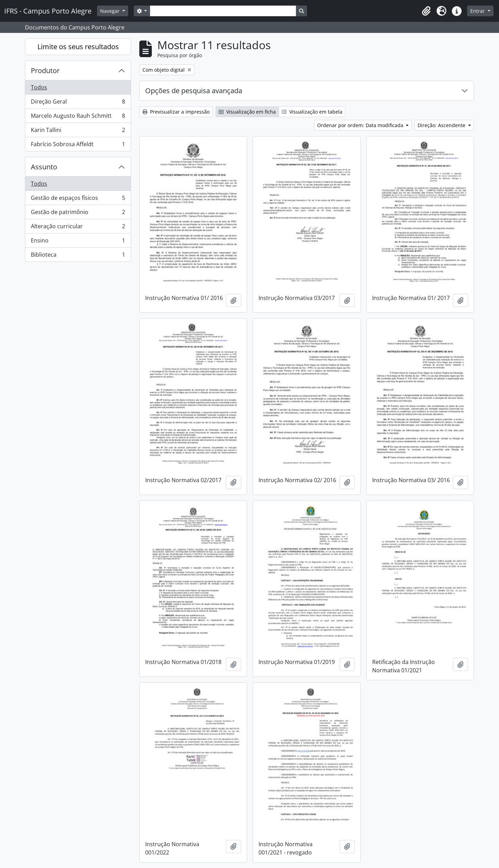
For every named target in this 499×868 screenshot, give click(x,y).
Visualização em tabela (312, 112)
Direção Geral (78, 103)
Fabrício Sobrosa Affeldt (78, 145)
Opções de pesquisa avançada (194, 91)
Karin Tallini (78, 131)
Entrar (478, 11)
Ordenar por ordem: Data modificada (361, 125)
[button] (426, 11)
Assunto (44, 167)
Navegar (111, 11)
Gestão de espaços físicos (78, 199)
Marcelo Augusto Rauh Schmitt (78, 117)
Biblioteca (78, 256)
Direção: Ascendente (442, 125)
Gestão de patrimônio (78, 214)
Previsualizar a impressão (176, 112)
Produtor (45, 70)
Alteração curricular (78, 228)
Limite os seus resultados (78, 47)
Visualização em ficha (247, 112)
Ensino (78, 242)
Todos (39, 87)
